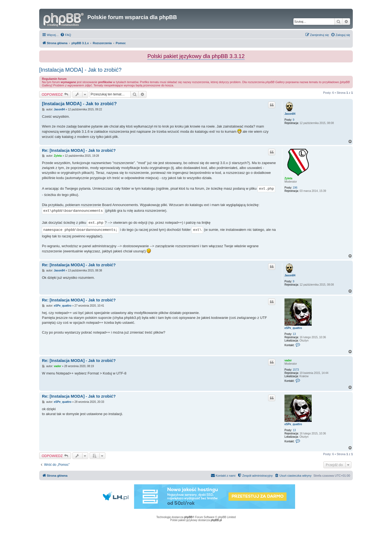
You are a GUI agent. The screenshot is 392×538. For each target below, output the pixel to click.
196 (295, 188)
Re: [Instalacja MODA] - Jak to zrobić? (79, 150)
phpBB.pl (216, 520)
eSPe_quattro (293, 328)
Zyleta (288, 178)
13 (294, 334)
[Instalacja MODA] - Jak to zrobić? (80, 70)
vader (288, 360)
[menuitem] (66, 35)
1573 (296, 370)
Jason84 (290, 114)
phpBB (188, 517)
